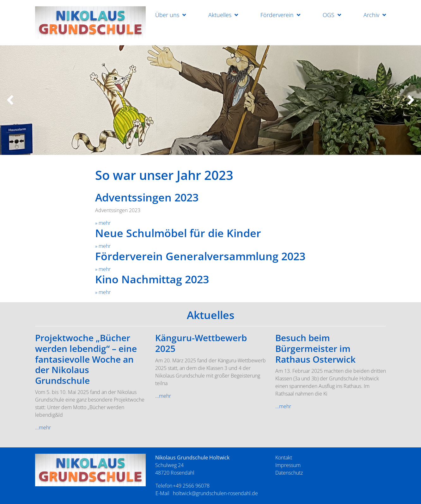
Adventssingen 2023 (147, 197)
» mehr (103, 223)
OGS (329, 15)
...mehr (43, 427)
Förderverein (277, 15)
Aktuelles (220, 15)
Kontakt (284, 458)
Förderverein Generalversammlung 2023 (200, 256)
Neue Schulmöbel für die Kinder (178, 233)
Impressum (288, 465)
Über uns (167, 15)
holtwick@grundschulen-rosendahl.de (215, 493)
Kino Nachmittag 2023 (152, 279)
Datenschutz (289, 473)
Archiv (371, 15)
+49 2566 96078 (191, 486)
